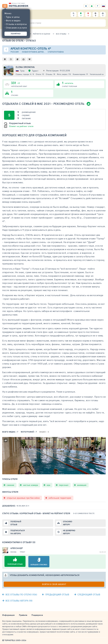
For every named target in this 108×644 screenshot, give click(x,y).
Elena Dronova (25, 67)
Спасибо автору (68, 523)
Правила (23, 615)
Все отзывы (61, 34)
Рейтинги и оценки (42, 34)
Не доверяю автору (69, 532)
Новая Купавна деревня (34, 52)
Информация (8, 615)
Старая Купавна (56, 52)
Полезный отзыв (16, 523)
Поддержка (37, 615)
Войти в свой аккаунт (54, 584)
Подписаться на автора (18, 532)
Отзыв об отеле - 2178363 (19, 41)
